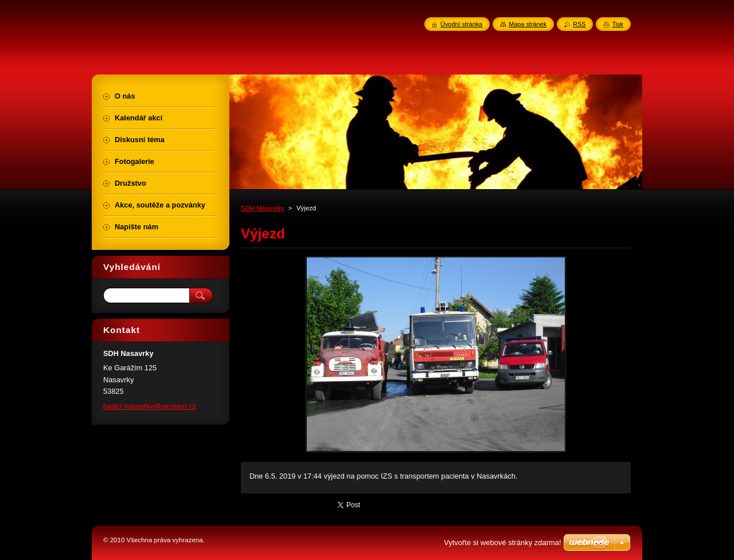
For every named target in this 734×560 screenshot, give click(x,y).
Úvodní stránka (461, 24)
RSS (579, 24)
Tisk (618, 24)
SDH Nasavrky (263, 208)
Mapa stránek (528, 24)
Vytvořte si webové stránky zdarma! (503, 543)
